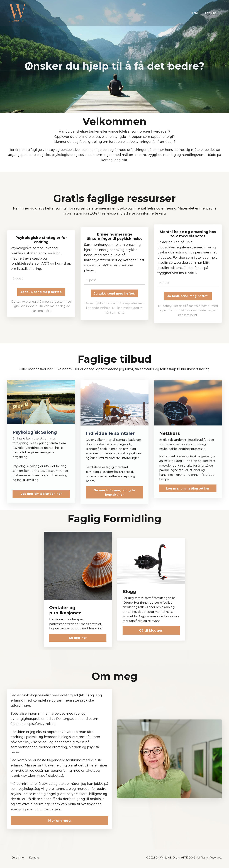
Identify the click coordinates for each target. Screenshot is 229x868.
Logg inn (211, 13)
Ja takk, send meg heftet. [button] (41, 293)
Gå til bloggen (151, 632)
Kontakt (34, 860)
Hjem (195, 13)
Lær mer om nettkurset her (188, 490)
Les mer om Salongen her (41, 495)
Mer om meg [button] (59, 823)
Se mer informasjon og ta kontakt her (115, 493)
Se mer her (78, 639)
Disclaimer (18, 860)
